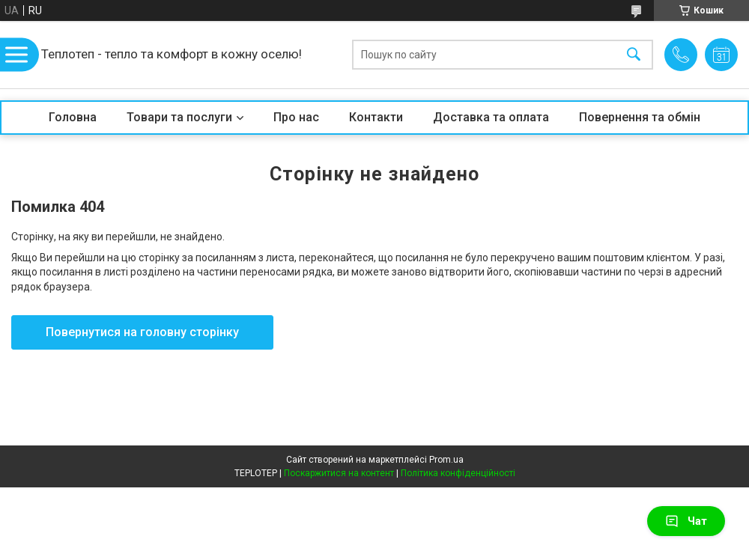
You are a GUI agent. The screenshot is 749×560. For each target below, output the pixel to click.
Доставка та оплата (491, 117)
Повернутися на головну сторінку (142, 332)
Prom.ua (446, 460)
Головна (73, 117)
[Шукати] (634, 55)
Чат (686, 521)
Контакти (376, 117)
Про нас (296, 117)
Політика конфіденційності (458, 473)
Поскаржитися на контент (339, 473)
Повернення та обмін (640, 117)
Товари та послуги (179, 117)
